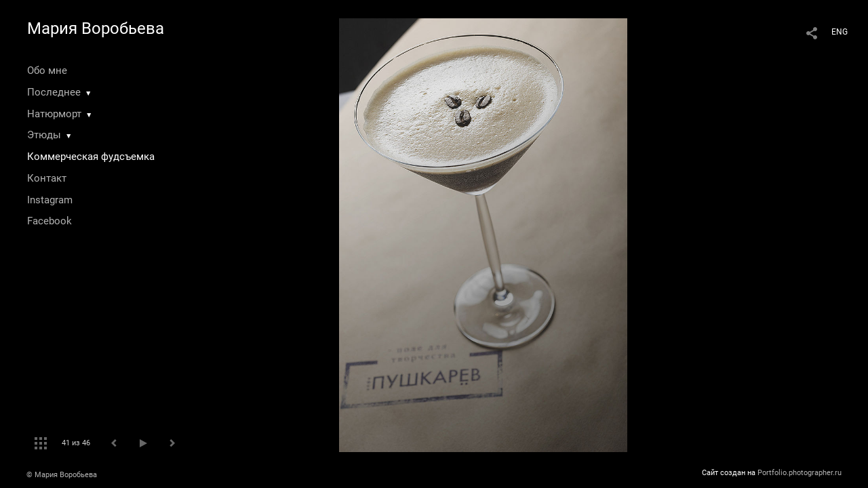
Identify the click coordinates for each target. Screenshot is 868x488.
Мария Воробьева (96, 28)
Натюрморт (54, 114)
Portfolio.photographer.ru (800, 473)
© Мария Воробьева (62, 475)
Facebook (50, 221)
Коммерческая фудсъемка (91, 157)
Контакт (47, 178)
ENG (840, 32)
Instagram (50, 200)
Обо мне (47, 70)
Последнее (54, 92)
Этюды (44, 135)
